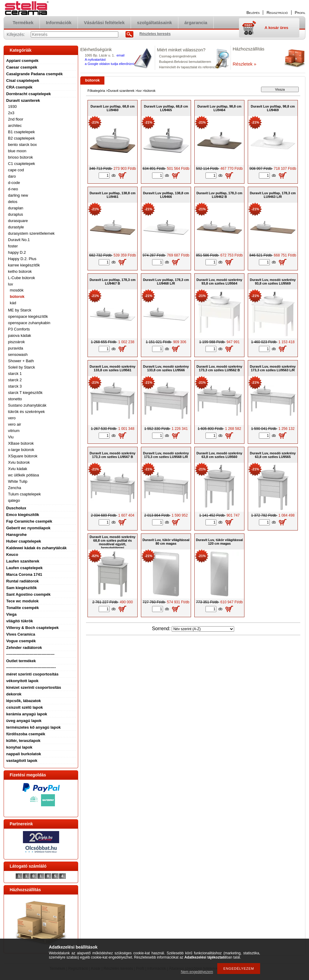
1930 (13, 106)
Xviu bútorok (19, 462)
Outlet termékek (21, 661)
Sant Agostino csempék (29, 594)
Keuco (12, 554)
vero (12, 418)
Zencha (15, 488)
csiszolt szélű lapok (25, 707)
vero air (15, 424)
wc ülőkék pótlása (24, 475)
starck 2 (15, 380)
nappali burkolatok (24, 754)
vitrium (14, 431)
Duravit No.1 (19, 240)
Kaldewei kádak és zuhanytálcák (37, 548)
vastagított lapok (22, 761)
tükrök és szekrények (27, 412)
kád (13, 303)
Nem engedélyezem (197, 972)
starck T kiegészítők (25, 393)
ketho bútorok (20, 271)
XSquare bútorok (23, 456)
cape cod (16, 170)
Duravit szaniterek (23, 100)
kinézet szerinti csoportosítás (34, 687)
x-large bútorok (21, 450)
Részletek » (244, 64)
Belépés (253, 13)
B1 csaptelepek (22, 132)
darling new (18, 195)
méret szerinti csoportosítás (32, 674)
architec (15, 126)
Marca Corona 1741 (24, 574)
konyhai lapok (19, 747)
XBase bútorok (21, 443)
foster (13, 246)
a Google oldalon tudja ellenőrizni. (110, 64)
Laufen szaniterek (23, 561)
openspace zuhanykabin (29, 323)
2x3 (11, 113)
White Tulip (18, 481)
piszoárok (17, 342)
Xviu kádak (18, 469)
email (120, 55)
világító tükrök (20, 621)
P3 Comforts (19, 329)
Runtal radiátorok (23, 581)
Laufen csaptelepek (25, 568)
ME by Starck (20, 310)
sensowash (18, 355)
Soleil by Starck (22, 367)
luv (11, 284)
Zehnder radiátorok (24, 648)
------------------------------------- (30, 654)
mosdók (17, 290)
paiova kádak (20, 335)
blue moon (17, 151)
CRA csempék (19, 87)
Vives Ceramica (21, 634)
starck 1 (15, 374)
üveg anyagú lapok (24, 721)
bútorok (17, 297)
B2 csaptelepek (22, 138)
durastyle (16, 227)
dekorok (14, 694)
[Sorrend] (203, 629)
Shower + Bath (21, 361)
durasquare (18, 221)
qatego (14, 500)
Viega (11, 614)
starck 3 (15, 386)
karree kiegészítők (24, 265)
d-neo (13, 189)
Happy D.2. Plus (22, 259)
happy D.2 (17, 252)
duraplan (16, 208)
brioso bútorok (21, 157)
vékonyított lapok (22, 681)
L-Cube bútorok (22, 278)
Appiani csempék (22, 61)
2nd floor (16, 119)
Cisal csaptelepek (23, 81)
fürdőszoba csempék (26, 734)
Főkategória (96, 91)
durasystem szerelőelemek (32, 233)
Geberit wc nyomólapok (29, 528)
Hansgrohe (17, 535)
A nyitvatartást (95, 60)
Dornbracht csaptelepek (29, 94)
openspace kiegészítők (28, 316)
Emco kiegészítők (23, 515)
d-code (14, 183)
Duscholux (16, 508)
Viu (11, 437)
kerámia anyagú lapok (27, 714)
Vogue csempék (21, 641)
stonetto (15, 399)
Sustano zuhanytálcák (27, 405)
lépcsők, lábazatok (24, 701)
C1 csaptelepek (22, 164)
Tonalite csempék (23, 608)
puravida (16, 348)
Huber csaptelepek (24, 541)
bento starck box (22, 145)
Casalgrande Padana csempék (35, 74)
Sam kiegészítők (22, 588)
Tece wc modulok (22, 601)
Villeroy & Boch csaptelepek (33, 628)
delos (13, 202)
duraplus (16, 214)
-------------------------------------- (31, 667)
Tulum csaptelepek (25, 494)
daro (12, 176)
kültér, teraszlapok (23, 741)
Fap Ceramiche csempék (29, 521)
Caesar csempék (22, 67)
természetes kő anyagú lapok (34, 727)
